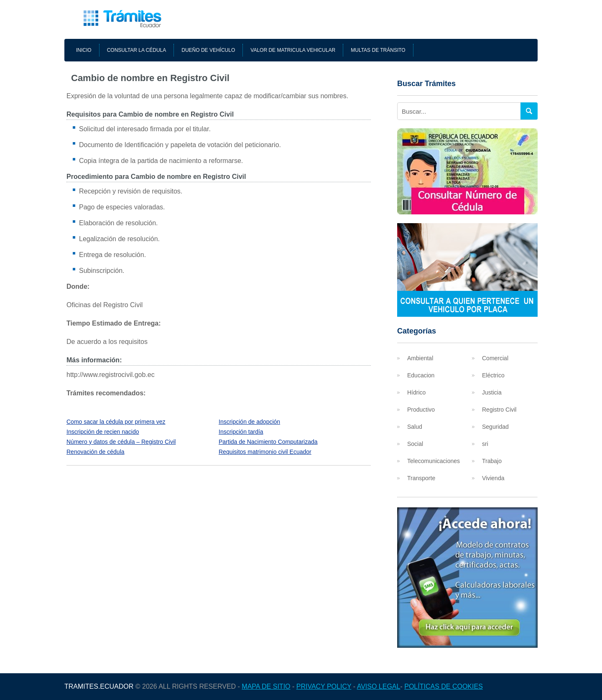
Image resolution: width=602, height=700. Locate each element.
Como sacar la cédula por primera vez (116, 422)
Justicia (492, 392)
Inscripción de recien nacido (103, 432)
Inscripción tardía (241, 432)
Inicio (84, 50)
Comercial (495, 358)
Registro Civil (499, 410)
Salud (415, 427)
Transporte (421, 478)
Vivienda (493, 478)
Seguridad (495, 427)
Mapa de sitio (266, 686)
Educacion (421, 375)
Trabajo (492, 461)
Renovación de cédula (96, 452)
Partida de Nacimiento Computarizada (268, 442)
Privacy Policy (324, 686)
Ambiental (420, 358)
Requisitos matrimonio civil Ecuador (265, 452)
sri (485, 444)
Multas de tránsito (378, 50)
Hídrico (416, 392)
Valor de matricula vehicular (293, 50)
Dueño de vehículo (208, 50)
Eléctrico (493, 375)
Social (415, 444)
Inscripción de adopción (249, 422)
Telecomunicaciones (434, 461)
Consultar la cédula (137, 50)
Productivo (421, 410)
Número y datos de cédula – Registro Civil (121, 442)
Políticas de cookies (444, 686)
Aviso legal (379, 686)
